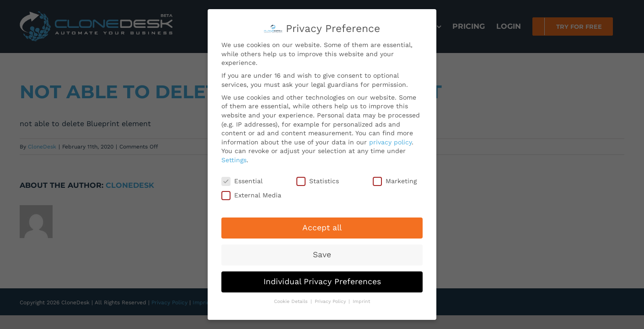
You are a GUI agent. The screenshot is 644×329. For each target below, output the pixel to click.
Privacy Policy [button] (331, 300)
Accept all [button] (322, 227)
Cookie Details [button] (292, 300)
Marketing (395, 180)
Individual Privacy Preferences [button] (322, 280)
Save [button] (322, 253)
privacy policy (390, 141)
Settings (234, 159)
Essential (242, 180)
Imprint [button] (361, 300)
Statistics (318, 180)
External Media (251, 194)
